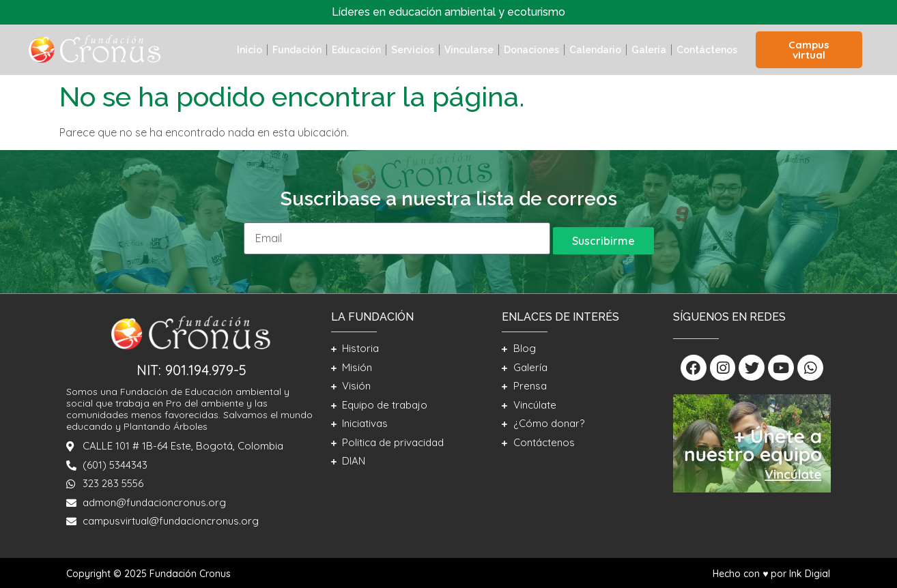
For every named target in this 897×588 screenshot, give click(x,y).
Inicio (250, 50)
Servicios (413, 50)
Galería (649, 50)
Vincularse (469, 50)
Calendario (595, 50)
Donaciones (531, 50)
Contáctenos (707, 50)
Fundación (297, 50)
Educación (356, 50)
